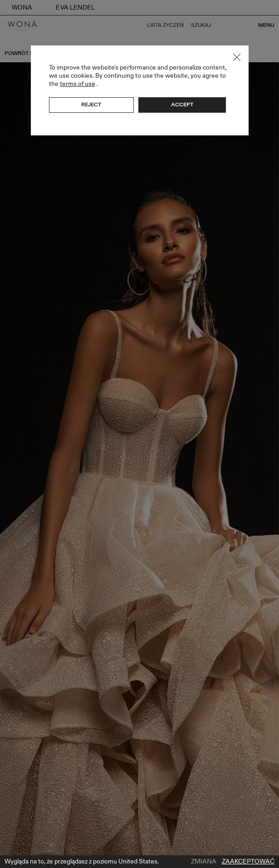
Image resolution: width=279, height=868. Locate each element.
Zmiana (204, 862)
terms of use (78, 84)
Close (237, 57)
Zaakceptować (248, 862)
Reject (91, 105)
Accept (182, 105)
